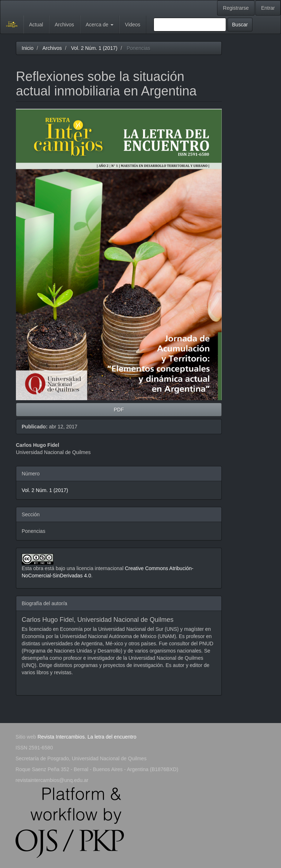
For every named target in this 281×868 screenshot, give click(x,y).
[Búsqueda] (190, 25)
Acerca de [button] (100, 25)
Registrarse (236, 8)
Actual (36, 25)
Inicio (28, 48)
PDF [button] (119, 410)
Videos (133, 25)
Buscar (240, 25)
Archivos (64, 25)
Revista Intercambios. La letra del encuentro (87, 737)
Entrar (268, 8)
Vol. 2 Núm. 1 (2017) (94, 48)
